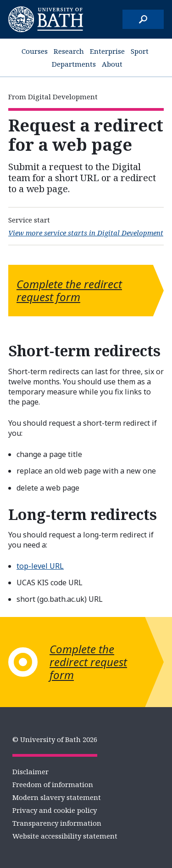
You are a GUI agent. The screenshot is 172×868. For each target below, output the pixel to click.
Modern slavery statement (57, 797)
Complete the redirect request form (69, 290)
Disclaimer (31, 771)
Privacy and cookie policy (55, 810)
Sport (140, 51)
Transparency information (57, 823)
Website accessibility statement (65, 836)
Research (69, 51)
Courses (35, 51)
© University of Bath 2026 (55, 739)
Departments (74, 64)
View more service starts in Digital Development (86, 233)
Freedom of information (53, 784)
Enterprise (107, 51)
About (112, 64)
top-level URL (40, 566)
